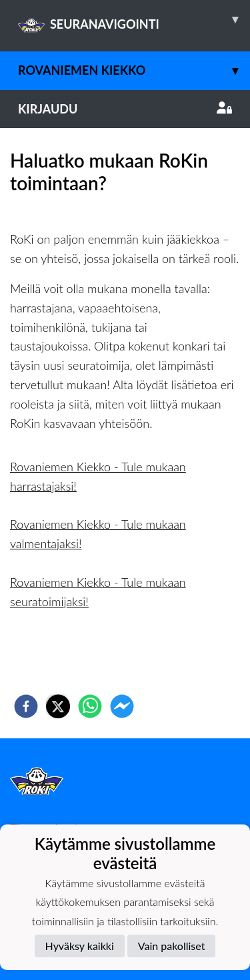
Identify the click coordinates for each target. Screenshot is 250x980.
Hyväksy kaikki (80, 946)
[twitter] (58, 706)
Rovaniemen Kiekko (134, 70)
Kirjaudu (125, 109)
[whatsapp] (90, 706)
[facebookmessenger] (122, 706)
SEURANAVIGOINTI (134, 19)
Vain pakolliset (172, 946)
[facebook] (26, 706)
